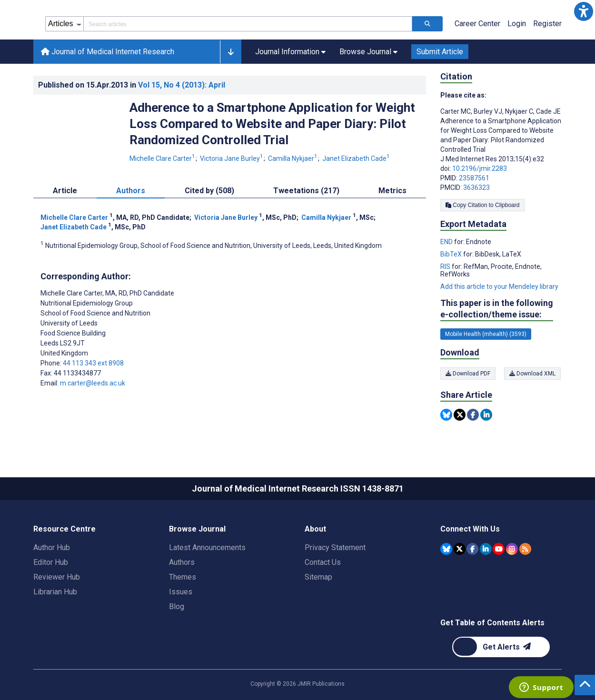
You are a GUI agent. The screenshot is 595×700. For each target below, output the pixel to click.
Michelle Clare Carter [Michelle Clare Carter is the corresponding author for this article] (107, 293)
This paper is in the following (497, 309)
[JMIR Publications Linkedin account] (486, 549)
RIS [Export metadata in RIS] (446, 266)
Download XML (533, 374)
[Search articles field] (248, 24)
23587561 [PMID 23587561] (474, 178)
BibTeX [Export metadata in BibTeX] (452, 254)
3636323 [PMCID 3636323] (476, 187)
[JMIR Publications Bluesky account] (446, 549)
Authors (182, 562)
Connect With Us (470, 529)
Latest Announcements (207, 547)
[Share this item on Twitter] (460, 415)
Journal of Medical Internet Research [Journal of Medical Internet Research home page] (108, 52)
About (315, 529)
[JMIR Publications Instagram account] (512, 549)
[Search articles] (427, 24)
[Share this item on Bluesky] (446, 415)
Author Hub (52, 547)
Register (547, 24)
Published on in (132, 85)
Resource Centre (64, 529)
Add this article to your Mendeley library (499, 286)
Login (517, 24)
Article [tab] (65, 191)
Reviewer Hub (57, 577)
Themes (183, 577)
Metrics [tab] (392, 191)
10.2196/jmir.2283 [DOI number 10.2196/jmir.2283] (480, 168)
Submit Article (440, 52)
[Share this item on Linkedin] (486, 415)
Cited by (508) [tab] (209, 191)
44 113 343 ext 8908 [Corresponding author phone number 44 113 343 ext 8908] (93, 363)
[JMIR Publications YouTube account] (499, 549)
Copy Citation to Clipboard (482, 205)
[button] (584, 11)
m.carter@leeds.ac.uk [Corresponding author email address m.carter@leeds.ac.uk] (93, 383)
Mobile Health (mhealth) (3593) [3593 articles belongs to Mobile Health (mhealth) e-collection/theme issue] (486, 334)
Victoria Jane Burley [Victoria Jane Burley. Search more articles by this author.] (232, 158)
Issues (181, 592)
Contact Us (323, 562)
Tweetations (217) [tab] (306, 191)
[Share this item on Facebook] (473, 415)
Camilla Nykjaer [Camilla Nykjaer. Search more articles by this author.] (293, 158)
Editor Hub (51, 562)
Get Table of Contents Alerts (492, 623)
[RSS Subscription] (525, 549)
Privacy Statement (335, 547)
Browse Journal (197, 529)
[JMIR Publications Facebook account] (472, 549)
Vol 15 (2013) (182, 85)
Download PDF (468, 374)
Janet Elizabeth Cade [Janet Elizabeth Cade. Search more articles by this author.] (356, 158)
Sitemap (318, 577)
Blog (177, 606)
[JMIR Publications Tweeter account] (460, 549)
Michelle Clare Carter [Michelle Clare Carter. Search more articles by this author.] (163, 158)
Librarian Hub (55, 592)
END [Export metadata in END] (447, 242)
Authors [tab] (131, 191)
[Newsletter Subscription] (501, 647)
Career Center (477, 24)
